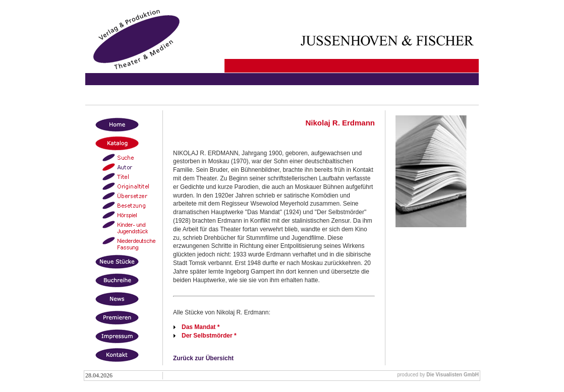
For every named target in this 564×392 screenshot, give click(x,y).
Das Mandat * (201, 327)
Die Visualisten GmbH (453, 375)
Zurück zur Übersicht (203, 358)
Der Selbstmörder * (209, 336)
